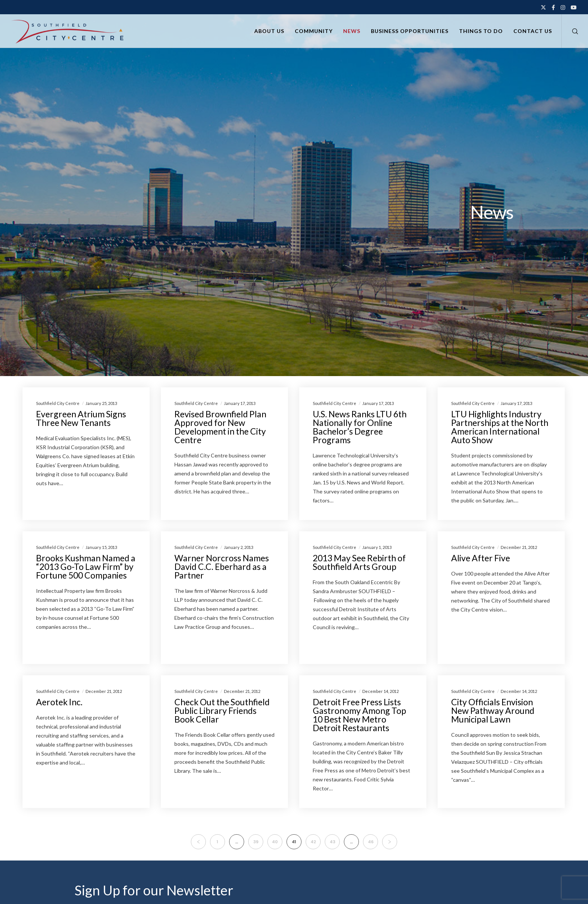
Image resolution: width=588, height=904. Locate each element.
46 (371, 842)
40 (275, 842)
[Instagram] (563, 7)
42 (313, 842)
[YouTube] (574, 7)
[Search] (570, 31)
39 (256, 842)
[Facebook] (553, 7)
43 (332, 842)
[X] (543, 7)
